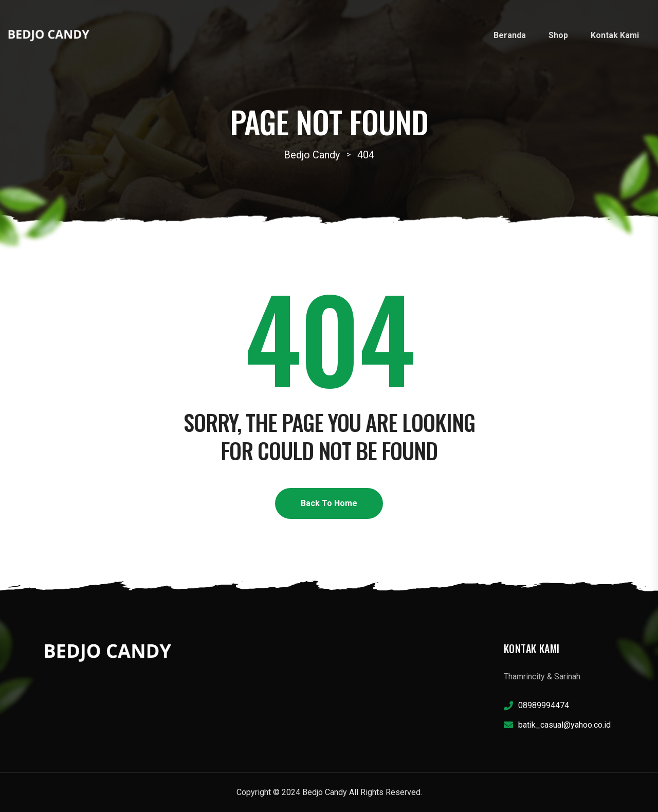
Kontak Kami (615, 35)
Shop (558, 35)
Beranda (510, 35)
